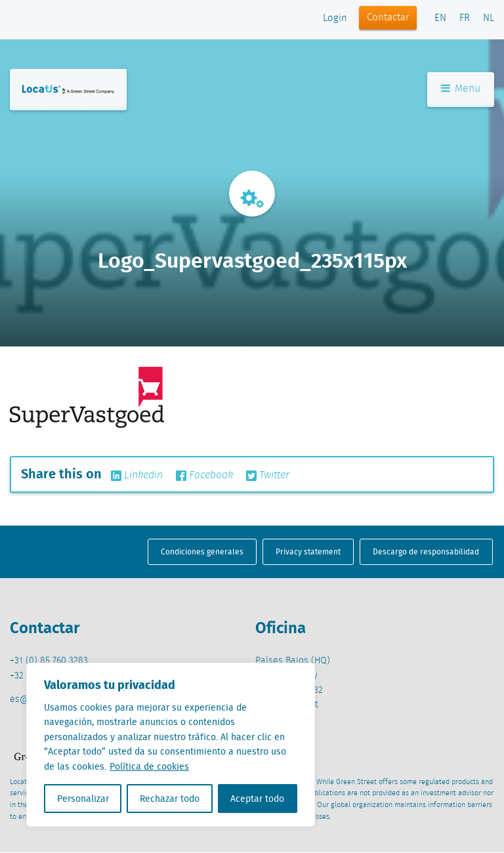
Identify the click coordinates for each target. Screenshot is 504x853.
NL (489, 18)
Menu (461, 91)
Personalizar (83, 799)
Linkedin (137, 476)
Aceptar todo (257, 799)
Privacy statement (308, 551)
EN (440, 18)
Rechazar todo (170, 799)
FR (465, 18)
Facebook (204, 476)
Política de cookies (149, 766)
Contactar (388, 18)
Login (335, 18)
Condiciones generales (202, 551)
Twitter (268, 476)
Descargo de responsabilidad (426, 551)
